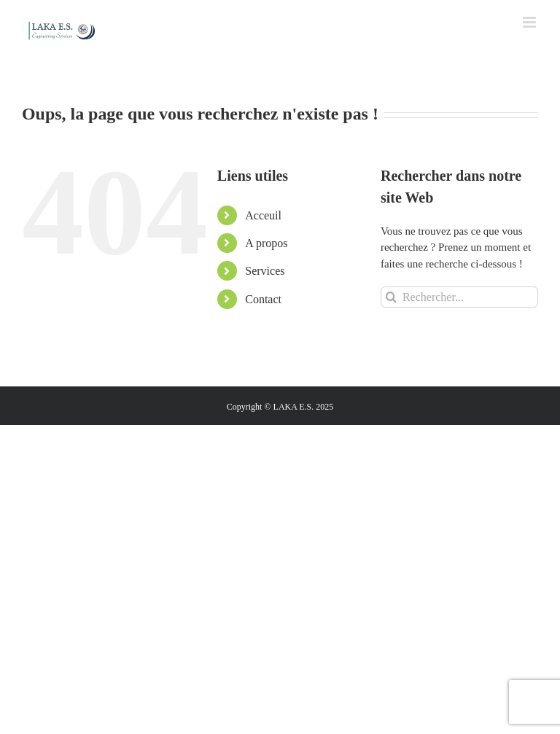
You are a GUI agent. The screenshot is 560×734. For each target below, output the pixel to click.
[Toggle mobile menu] (530, 22)
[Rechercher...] (459, 297)
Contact (263, 299)
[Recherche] (391, 297)
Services (265, 271)
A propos (266, 243)
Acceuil (263, 215)
